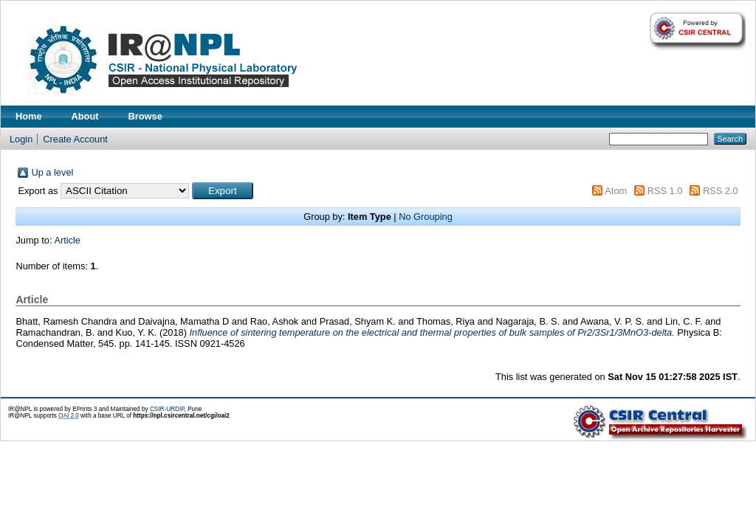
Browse (145, 116)
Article (67, 240)
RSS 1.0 (665, 191)
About (85, 116)
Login (21, 139)
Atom (616, 191)
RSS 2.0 (721, 191)
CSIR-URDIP (167, 409)
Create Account (75, 139)
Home (29, 116)
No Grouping (426, 217)
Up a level (52, 172)
